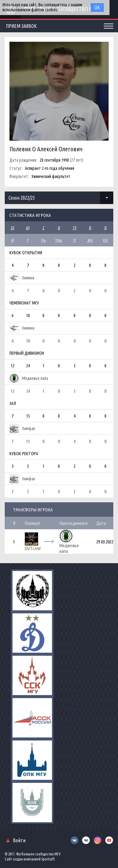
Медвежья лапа (35, 378)
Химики (28, 278)
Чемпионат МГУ (24, 303)
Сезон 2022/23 (22, 198)
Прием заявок (21, 26)
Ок (97, 8)
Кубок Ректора (24, 454)
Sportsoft (48, 859)
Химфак (29, 429)
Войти (19, 840)
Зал (13, 403)
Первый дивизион (27, 353)
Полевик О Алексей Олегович (46, 149)
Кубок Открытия (26, 253)
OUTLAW (33, 548)
